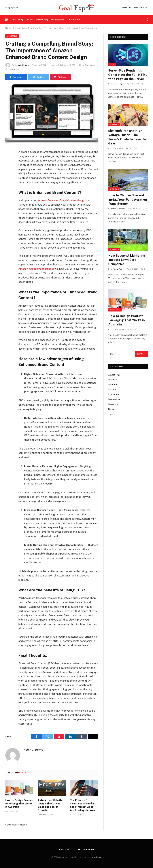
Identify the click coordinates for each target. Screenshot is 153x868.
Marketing (18, 19)
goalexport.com (94, 857)
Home (8, 28)
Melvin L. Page (117, 84)
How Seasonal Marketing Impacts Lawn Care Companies (127, 260)
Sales (30, 19)
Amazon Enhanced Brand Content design (61, 200)
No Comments (87, 65)
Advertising (42, 19)
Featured (113, 385)
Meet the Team (140, 8)
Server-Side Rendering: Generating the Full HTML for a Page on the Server (128, 75)
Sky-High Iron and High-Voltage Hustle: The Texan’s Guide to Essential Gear (128, 137)
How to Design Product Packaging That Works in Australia (19, 804)
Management (58, 19)
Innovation (74, 19)
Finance (112, 389)
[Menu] (7, 19)
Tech (112, 64)
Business (114, 125)
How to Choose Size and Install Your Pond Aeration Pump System (128, 199)
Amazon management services (36, 269)
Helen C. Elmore (22, 65)
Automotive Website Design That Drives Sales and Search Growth (50, 805)
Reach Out (127, 8)
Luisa (113, 148)
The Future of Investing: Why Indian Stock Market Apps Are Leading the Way (83, 805)
